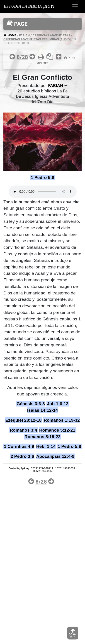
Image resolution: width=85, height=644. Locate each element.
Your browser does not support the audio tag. (43, 192)
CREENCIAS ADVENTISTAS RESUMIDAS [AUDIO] (37, 39)
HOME (12, 35)
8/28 (22, 57)
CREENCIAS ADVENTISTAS (51, 35)
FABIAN (24, 35)
